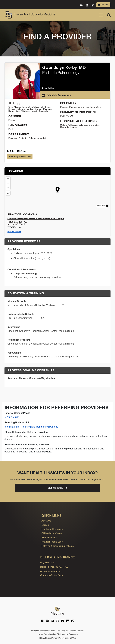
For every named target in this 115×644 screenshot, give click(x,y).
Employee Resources (52, 529)
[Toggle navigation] (101, 15)
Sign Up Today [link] (57, 488)
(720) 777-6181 (13, 417)
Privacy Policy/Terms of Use (64, 638)
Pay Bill (103, 5)
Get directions (14, 231)
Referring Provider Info (20, 156)
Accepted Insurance (50, 571)
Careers (45, 525)
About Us (46, 521)
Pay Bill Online (47, 563)
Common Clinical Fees (52, 575)
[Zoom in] (8, 179)
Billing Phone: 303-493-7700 (54, 567)
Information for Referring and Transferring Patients (31, 427)
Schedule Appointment (57, 95)
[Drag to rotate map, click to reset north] (8, 187)
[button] (58, 190)
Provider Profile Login (52, 542)
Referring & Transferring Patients (58, 546)
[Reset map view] (8, 193)
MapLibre (101, 206)
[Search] (109, 15)
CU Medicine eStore (52, 533)
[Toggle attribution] (107, 206)
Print (11, 151)
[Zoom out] (8, 183)
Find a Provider (49, 537)
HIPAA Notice (45, 638)
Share (22, 151)
